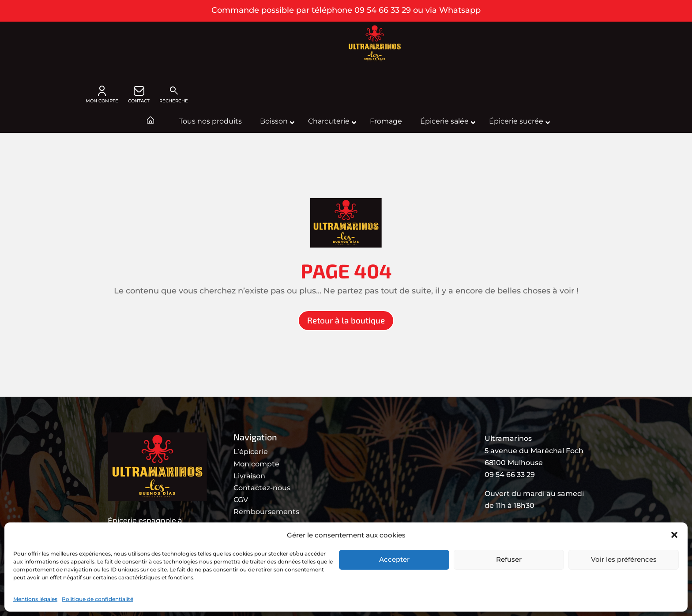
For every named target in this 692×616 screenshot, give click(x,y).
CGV (241, 500)
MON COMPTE (102, 95)
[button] (674, 535)
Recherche (174, 95)
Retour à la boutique (346, 320)
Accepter (394, 559)
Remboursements (266, 512)
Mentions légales (35, 599)
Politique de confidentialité (98, 599)
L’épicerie (251, 452)
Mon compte (256, 464)
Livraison (249, 476)
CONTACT (139, 95)
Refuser (509, 559)
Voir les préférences (624, 559)
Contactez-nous (262, 488)
